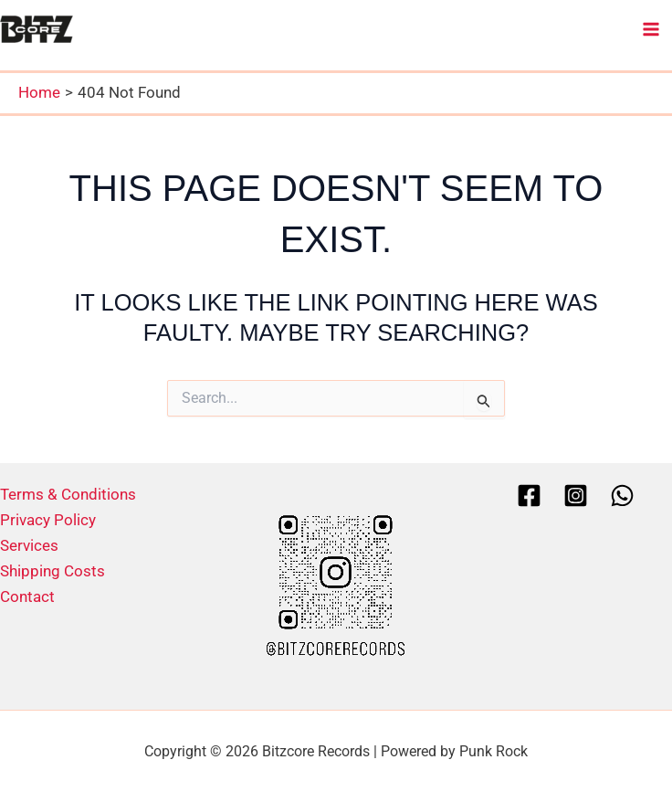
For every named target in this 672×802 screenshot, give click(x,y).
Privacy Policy (48, 520)
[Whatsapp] (622, 496)
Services (29, 545)
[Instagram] (576, 496)
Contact (27, 596)
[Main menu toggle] (652, 29)
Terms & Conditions (68, 494)
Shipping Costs (52, 571)
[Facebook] (529, 496)
